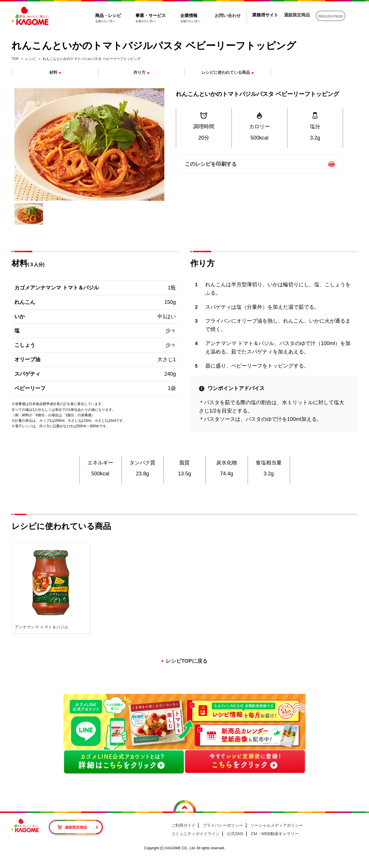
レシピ (31, 59)
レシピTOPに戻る (187, 661)
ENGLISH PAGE (331, 16)
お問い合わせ (228, 15)
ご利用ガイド (183, 825)
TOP (15, 59)
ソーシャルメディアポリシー (277, 825)
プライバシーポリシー (223, 825)
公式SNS (235, 834)
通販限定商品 (297, 15)
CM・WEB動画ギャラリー (275, 834)
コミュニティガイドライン (195, 834)
